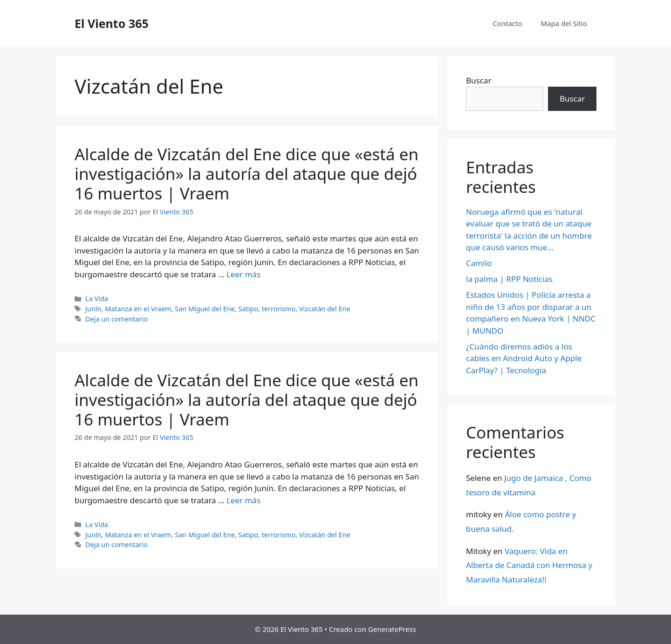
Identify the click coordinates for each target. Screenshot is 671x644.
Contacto (507, 23)
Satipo (248, 309)
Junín (93, 309)
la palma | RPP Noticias (509, 279)
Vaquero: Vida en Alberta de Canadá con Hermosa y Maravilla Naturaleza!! (529, 565)
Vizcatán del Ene (325, 309)
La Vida (97, 298)
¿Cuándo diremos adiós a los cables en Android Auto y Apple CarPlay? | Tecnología (524, 358)
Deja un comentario (116, 319)
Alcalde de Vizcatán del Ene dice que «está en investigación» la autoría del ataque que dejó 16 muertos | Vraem (246, 174)
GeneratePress (392, 629)
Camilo (479, 263)
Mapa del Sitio (564, 23)
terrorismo (279, 309)
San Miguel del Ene (205, 309)
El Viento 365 (112, 23)
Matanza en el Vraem (138, 309)
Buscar (479, 80)
